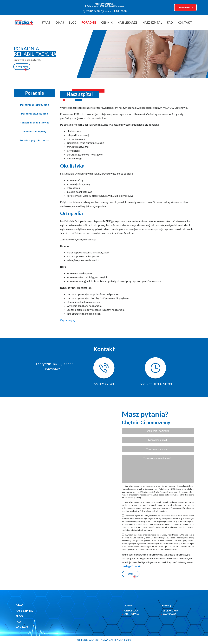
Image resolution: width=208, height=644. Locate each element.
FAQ (170, 22)
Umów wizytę (185, 7)
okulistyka (132, 614)
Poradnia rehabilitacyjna (35, 122)
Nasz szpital (24, 611)
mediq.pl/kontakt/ (132, 566)
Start (46, 22)
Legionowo (170, 611)
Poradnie (89, 22)
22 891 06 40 (93, 11)
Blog (73, 22)
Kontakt (185, 22)
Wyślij (131, 574)
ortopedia (131, 611)
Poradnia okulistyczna (35, 113)
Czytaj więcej (22, 67)
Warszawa (170, 614)
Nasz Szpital (152, 22)
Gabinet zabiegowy (35, 131)
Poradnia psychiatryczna (35, 140)
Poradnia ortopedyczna (35, 105)
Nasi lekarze (127, 22)
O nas (60, 22)
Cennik (107, 22)
